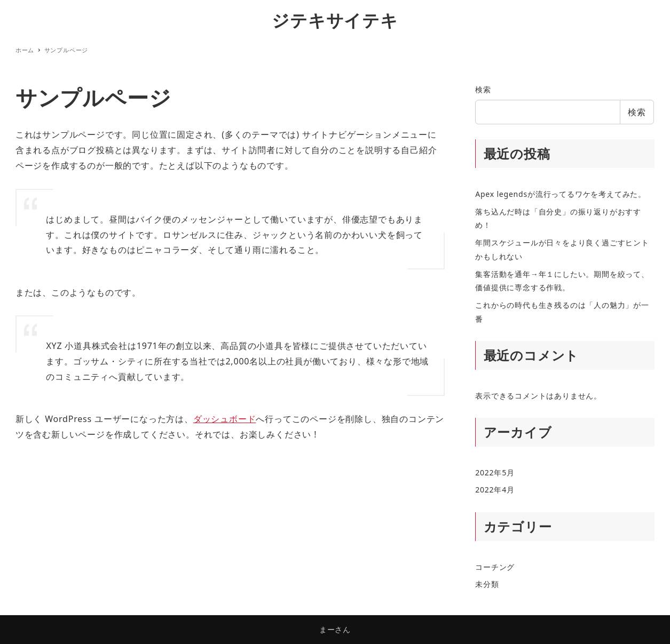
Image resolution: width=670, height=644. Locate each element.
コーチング (495, 567)
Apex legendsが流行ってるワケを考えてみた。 (561, 194)
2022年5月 (495, 472)
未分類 (487, 584)
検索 (483, 89)
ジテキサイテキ (335, 20)
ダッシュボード (225, 419)
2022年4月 (495, 490)
